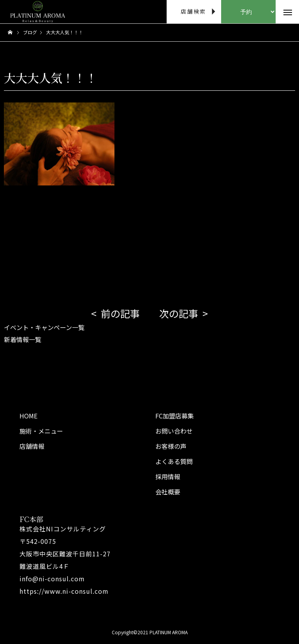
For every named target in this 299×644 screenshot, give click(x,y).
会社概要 (168, 492)
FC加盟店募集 (175, 416)
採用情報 (168, 476)
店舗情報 (32, 446)
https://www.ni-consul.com (64, 591)
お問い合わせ (174, 431)
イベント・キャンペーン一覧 (44, 327)
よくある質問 (174, 461)
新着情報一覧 (23, 339)
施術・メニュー (41, 431)
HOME (28, 416)
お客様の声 (171, 446)
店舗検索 (193, 11)
